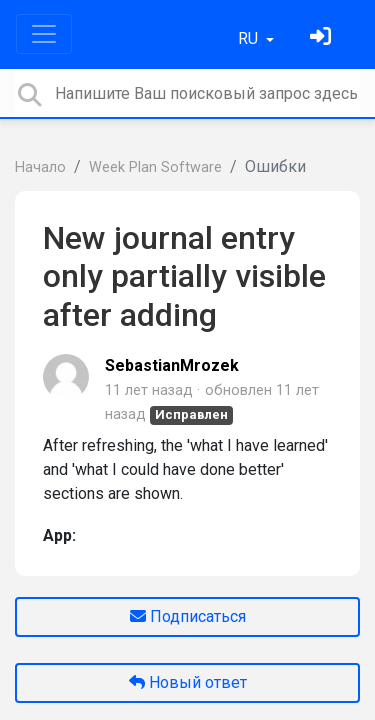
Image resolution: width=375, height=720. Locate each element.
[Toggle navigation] (44, 34)
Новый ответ (188, 682)
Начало (40, 167)
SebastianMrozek (172, 365)
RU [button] (250, 38)
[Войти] (323, 38)
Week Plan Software (155, 167)
